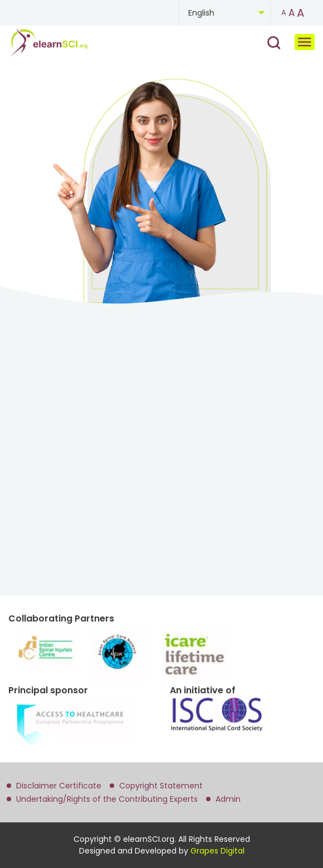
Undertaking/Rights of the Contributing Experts (107, 799)
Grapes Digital (217, 851)
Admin (228, 799)
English (201, 13)
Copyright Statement (161, 786)
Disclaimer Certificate (59, 786)
